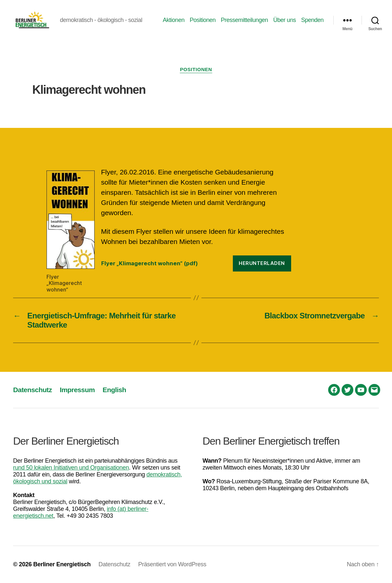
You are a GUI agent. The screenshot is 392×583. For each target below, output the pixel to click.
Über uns (284, 20)
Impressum (77, 390)
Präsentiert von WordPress (172, 564)
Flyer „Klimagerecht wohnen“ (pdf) (149, 263)
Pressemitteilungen (244, 20)
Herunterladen (262, 263)
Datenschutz (32, 390)
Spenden (312, 20)
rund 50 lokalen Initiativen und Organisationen (71, 468)
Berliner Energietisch (62, 564)
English (114, 390)
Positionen (203, 20)
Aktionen (174, 20)
